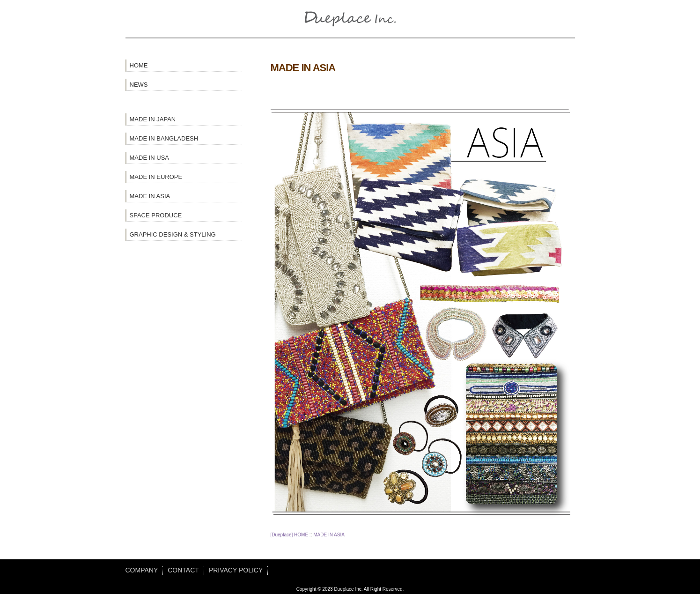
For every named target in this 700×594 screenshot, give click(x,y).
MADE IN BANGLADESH (164, 138)
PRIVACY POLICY (236, 570)
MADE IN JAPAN (153, 119)
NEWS (139, 85)
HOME (139, 65)
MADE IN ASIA (150, 196)
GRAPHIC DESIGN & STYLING (173, 234)
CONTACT (183, 570)
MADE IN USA (150, 158)
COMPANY (142, 570)
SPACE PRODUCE (156, 215)
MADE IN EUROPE (156, 177)
